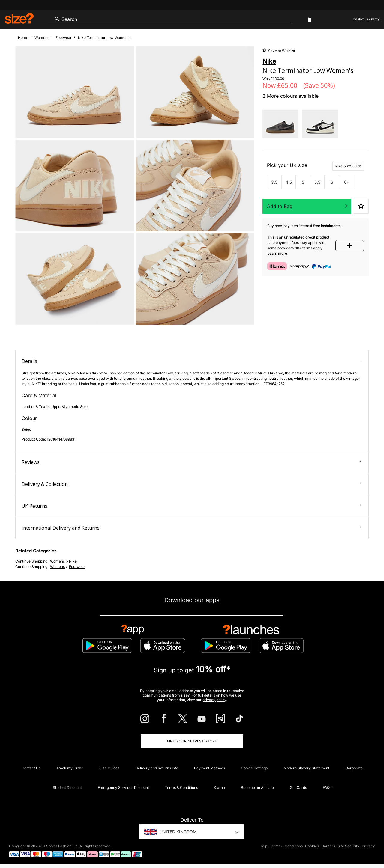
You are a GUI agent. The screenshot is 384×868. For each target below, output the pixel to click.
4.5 (289, 182)
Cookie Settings (254, 768)
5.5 (317, 182)
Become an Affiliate (257, 788)
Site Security (348, 846)
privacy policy (214, 700)
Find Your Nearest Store (192, 741)
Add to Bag (280, 206)
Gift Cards (298, 788)
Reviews (192, 462)
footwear (77, 567)
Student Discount (67, 788)
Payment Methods (210, 768)
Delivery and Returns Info (157, 768)
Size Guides (109, 768)
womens (57, 561)
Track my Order (70, 768)
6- (346, 182)
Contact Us (31, 768)
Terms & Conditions (181, 788)
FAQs (327, 788)
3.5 (274, 182)
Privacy (368, 846)
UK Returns (192, 506)
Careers (328, 846)
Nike (73, 561)
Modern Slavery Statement (306, 768)
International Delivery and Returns (192, 528)
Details (192, 361)
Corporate (354, 768)
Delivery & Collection (192, 484)
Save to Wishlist (281, 51)
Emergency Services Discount (123, 788)
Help (263, 846)
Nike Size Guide (348, 166)
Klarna (219, 788)
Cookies (312, 846)
